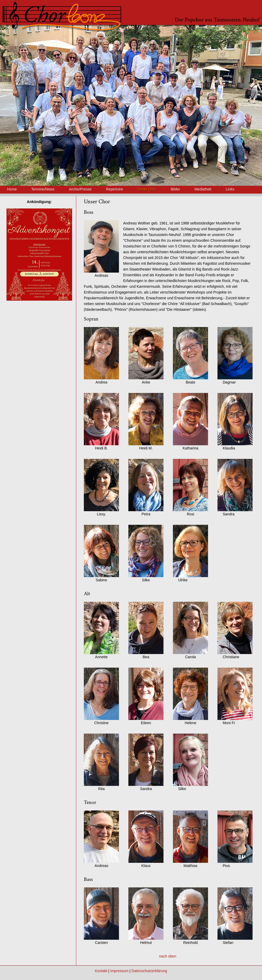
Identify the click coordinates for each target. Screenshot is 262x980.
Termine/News (43, 189)
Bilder (175, 189)
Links (230, 189)
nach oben (168, 956)
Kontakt (101, 971)
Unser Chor (147, 189)
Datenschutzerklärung (149, 971)
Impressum (119, 971)
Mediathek (203, 189)
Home (12, 189)
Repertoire (114, 189)
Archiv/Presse (80, 189)
